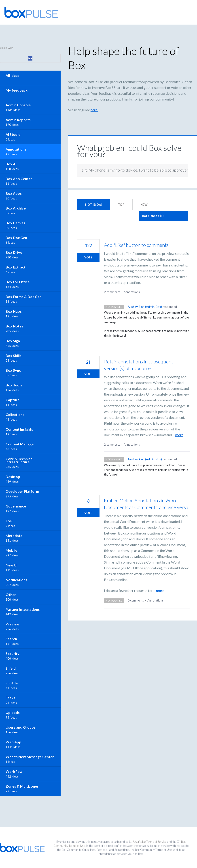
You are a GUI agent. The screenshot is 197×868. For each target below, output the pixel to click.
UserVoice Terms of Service (150, 842)
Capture (13, 400)
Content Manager (20, 444)
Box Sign (13, 341)
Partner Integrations (23, 609)
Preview (12, 624)
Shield (11, 668)
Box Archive (16, 208)
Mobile (11, 550)
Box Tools (14, 385)
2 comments (112, 292)
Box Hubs (14, 311)
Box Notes (14, 326)
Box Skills (14, 355)
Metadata (14, 536)
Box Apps (14, 193)
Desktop (13, 477)
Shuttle (12, 683)
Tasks (10, 698)
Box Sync (13, 370)
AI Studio (13, 134)
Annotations (132, 292)
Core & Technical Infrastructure (19, 460)
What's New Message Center (30, 757)
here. (94, 110)
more (179, 435)
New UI (12, 565)
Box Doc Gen (16, 238)
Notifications (16, 580)
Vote (88, 257)
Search (11, 639)
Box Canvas (15, 223)
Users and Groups (21, 727)
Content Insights (19, 429)
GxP (9, 521)
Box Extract (16, 267)
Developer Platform (22, 491)
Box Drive (14, 252)
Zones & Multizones (22, 786)
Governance (16, 506)
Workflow (14, 771)
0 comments (136, 600)
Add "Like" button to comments (136, 245)
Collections (15, 414)
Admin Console (18, 105)
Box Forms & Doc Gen (24, 297)
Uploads (13, 712)
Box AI (11, 164)
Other (11, 594)
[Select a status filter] (163, 216)
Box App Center (19, 179)
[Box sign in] (30, 58)
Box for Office (18, 282)
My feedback (17, 90)
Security (13, 653)
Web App (13, 742)
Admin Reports (18, 120)
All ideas (13, 75)
